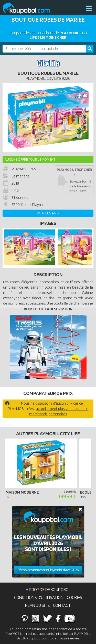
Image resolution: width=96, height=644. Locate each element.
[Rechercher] (90, 49)
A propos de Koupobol (48, 589)
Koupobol (29, 8)
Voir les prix (48, 213)
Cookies (74, 597)
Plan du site (37, 605)
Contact (62, 605)
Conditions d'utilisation (39, 597)
